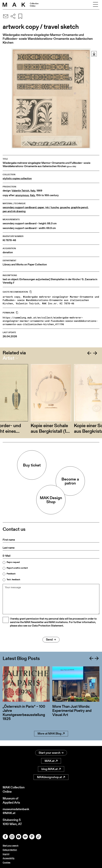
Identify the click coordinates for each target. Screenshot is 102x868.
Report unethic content (17, 568)
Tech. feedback (13, 580)
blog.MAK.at (51, 769)
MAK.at (51, 761)
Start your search (51, 753)
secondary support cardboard (20, 207)
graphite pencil (79, 207)
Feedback (11, 574)
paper (41, 207)
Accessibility (9, 858)
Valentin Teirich (20, 191)
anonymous (22, 195)
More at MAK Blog (51, 740)
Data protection (10, 850)
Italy (33, 191)
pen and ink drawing (14, 211)
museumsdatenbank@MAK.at (17, 812)
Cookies (7, 863)
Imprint (6, 854)
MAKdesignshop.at (51, 777)
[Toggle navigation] (95, 5)
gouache (65, 207)
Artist (8, 358)
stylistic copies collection (17, 178)
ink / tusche (52, 207)
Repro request (13, 562)
